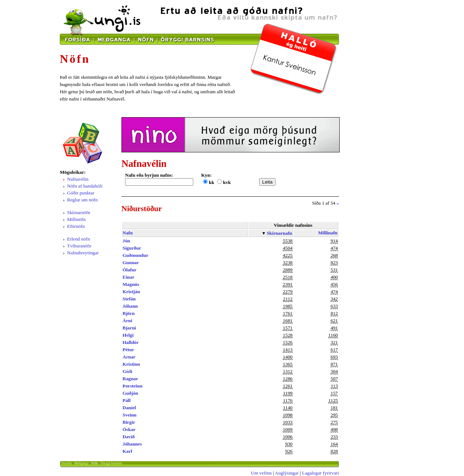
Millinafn (328, 233)
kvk (227, 182)
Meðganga (81, 463)
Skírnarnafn (279, 233)
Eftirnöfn (76, 226)
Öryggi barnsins (111, 463)
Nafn (128, 233)
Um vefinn (261, 473)
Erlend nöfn (78, 239)
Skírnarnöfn (79, 212)
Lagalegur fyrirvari (320, 473)
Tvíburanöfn (79, 246)
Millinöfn (76, 219)
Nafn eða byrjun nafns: (149, 175)
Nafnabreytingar (83, 253)
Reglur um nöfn (82, 200)
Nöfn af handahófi (85, 186)
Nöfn (94, 463)
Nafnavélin (78, 179)
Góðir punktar (81, 193)
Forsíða (67, 463)
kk (212, 182)
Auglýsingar (287, 473)
